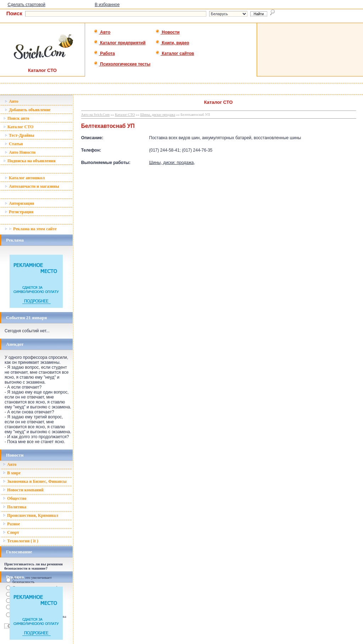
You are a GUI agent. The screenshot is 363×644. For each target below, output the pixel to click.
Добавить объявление (28, 110)
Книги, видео (172, 43)
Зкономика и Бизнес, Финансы (35, 481)
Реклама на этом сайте (31, 229)
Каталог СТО (18, 127)
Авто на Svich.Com (95, 115)
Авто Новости (20, 152)
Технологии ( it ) (21, 541)
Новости (167, 32)
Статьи (14, 144)
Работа (104, 53)
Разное (11, 524)
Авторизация (19, 203)
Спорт (11, 532)
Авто (102, 32)
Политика (15, 507)
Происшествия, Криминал (30, 515)
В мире (12, 473)
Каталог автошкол (25, 178)
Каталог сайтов (175, 53)
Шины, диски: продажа (158, 115)
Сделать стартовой (26, 5)
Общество (15, 498)
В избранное (107, 5)
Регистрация (19, 212)
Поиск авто (16, 118)
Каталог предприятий (120, 43)
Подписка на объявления (29, 161)
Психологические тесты (122, 64)
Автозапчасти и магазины (32, 186)
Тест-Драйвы (19, 135)
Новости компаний (23, 490)
